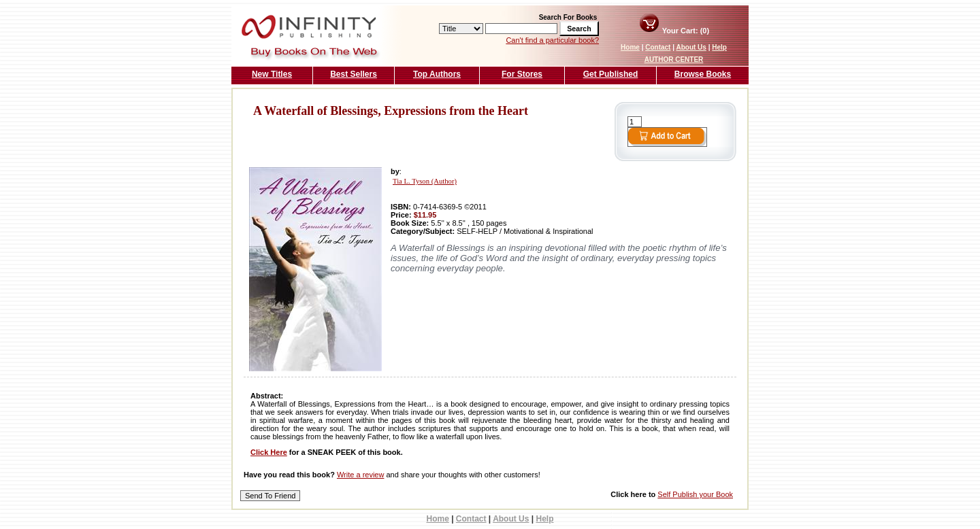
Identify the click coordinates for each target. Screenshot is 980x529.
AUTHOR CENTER (674, 59)
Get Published (611, 74)
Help (719, 47)
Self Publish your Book (695, 494)
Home (630, 47)
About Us (691, 47)
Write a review (360, 475)
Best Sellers (354, 74)
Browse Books (703, 74)
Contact (658, 47)
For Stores (522, 74)
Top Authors (437, 74)
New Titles (272, 74)
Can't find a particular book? (552, 40)
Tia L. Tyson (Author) (425, 181)
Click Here (269, 452)
